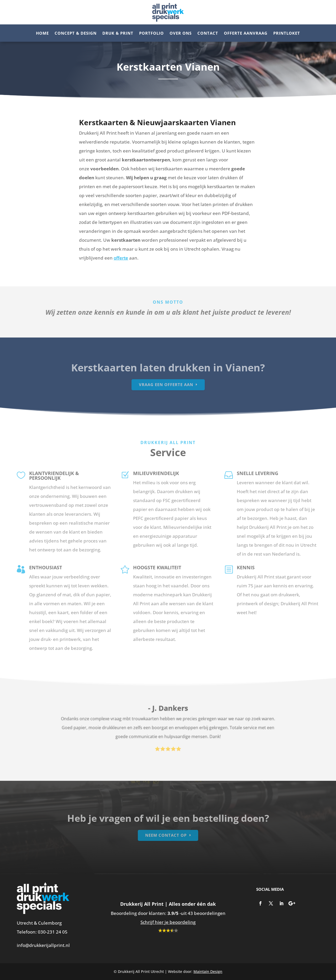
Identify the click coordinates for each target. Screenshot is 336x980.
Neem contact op (166, 835)
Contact (208, 33)
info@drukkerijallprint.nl (43, 945)
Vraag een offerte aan (166, 384)
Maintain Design (208, 971)
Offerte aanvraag (246, 33)
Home (42, 33)
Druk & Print (118, 33)
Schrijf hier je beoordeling (168, 922)
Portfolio (151, 33)
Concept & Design (76, 33)
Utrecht (25, 923)
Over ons (181, 33)
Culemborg (50, 923)
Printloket (287, 33)
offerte (121, 258)
